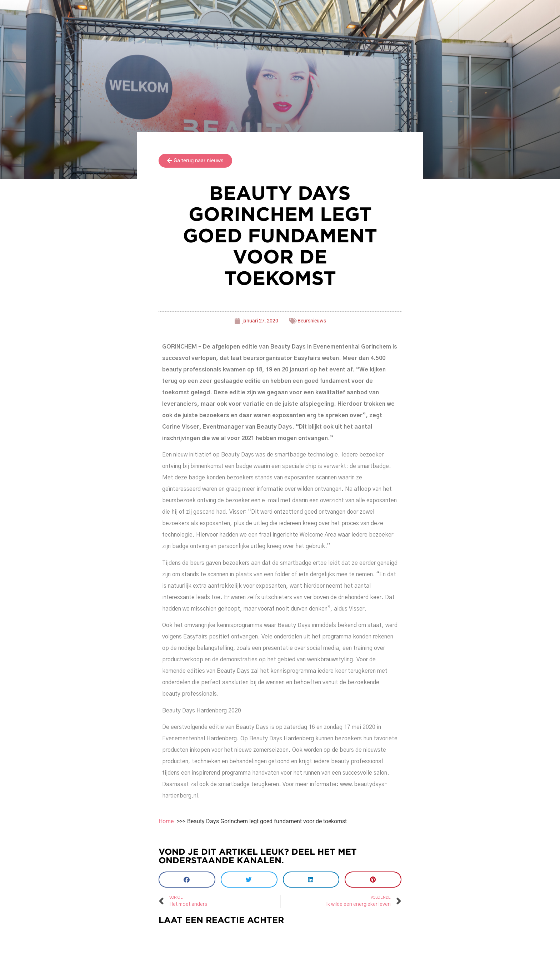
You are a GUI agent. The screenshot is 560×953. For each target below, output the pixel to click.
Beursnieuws (312, 321)
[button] (187, 880)
